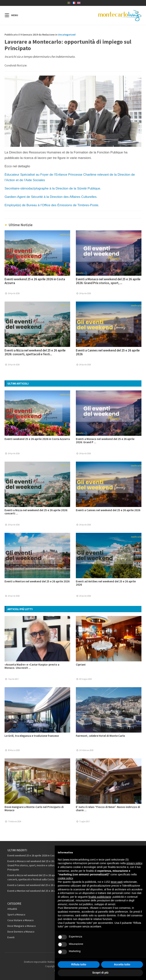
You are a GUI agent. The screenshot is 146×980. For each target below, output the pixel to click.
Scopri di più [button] (100, 973)
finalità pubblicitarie (100, 897)
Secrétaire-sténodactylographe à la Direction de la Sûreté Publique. (53, 188)
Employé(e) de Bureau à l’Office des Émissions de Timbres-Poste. (52, 205)
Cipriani (81, 665)
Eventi (11, 937)
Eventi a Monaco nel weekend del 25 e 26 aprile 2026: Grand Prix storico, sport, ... (108, 281)
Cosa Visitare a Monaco (21, 920)
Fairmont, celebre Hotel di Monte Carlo (100, 736)
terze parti (117, 882)
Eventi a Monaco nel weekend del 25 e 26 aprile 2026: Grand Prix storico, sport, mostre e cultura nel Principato (37, 865)
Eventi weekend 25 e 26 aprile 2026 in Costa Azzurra (35, 281)
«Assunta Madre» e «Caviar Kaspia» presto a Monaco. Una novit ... (32, 666)
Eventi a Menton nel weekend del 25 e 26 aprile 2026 (37, 581)
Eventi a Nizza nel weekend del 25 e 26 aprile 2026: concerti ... (36, 512)
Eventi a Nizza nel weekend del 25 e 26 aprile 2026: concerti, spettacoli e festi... (35, 352)
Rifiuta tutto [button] (79, 964)
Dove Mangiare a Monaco (22, 926)
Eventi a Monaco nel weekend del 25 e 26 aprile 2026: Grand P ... (105, 441)
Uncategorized (67, 35)
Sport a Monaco (16, 914)
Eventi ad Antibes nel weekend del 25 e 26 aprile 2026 (106, 583)
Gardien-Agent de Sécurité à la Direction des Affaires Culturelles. (51, 197)
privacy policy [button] (134, 863)
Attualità (12, 909)
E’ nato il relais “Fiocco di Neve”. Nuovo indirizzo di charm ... (108, 809)
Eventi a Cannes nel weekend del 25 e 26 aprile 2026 (108, 352)
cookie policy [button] (65, 878)
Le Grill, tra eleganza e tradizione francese (32, 736)
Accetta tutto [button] (122, 964)
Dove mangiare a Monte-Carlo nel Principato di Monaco (34, 809)
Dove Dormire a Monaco (21, 932)
